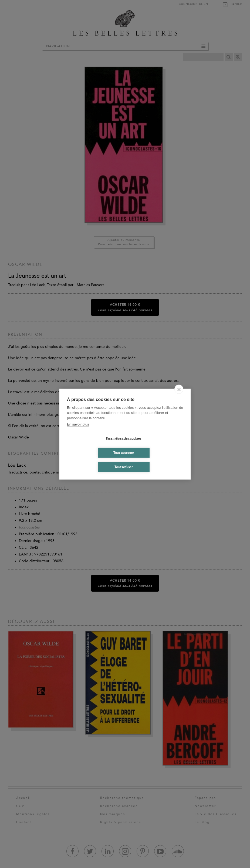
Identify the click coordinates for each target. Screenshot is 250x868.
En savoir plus (78, 424)
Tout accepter (124, 453)
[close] (179, 389)
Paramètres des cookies (124, 438)
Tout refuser (124, 467)
